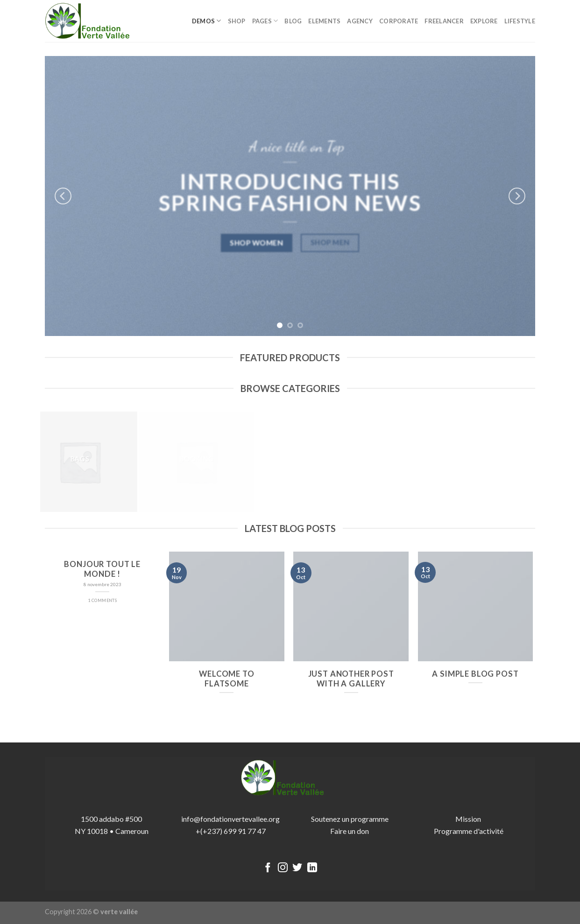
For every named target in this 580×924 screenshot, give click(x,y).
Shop (237, 21)
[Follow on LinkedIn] (312, 868)
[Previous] (63, 196)
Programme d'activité (469, 831)
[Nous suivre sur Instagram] (283, 868)
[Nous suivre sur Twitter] (297, 868)
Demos (207, 21)
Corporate (399, 21)
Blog (293, 21)
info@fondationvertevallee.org (230, 819)
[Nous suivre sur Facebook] (268, 868)
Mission (469, 819)
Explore (484, 21)
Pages (265, 21)
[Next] (517, 196)
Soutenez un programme (350, 819)
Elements (324, 21)
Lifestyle (520, 21)
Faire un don (350, 831)
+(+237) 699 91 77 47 (231, 831)
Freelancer (444, 21)
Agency (360, 21)
